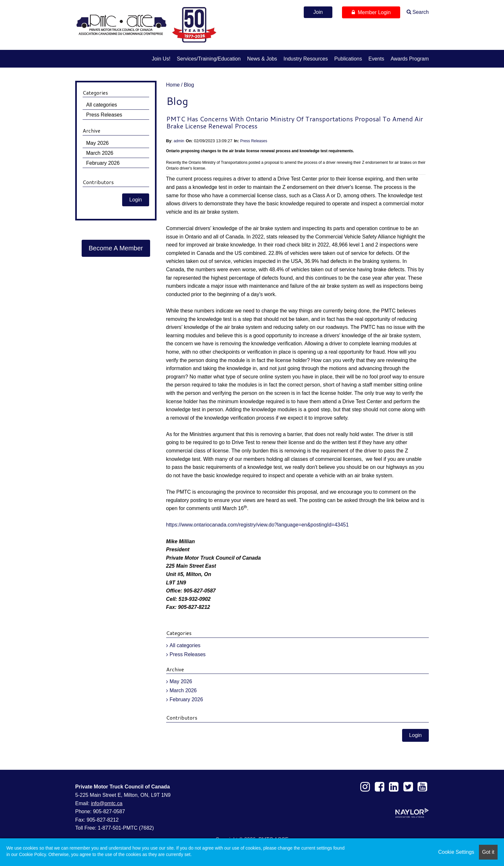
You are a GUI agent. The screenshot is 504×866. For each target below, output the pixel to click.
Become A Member (116, 248)
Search (421, 12)
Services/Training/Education (209, 59)
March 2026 (183, 690)
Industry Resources (306, 59)
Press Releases (254, 141)
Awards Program (410, 59)
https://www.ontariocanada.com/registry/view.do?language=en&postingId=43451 (257, 525)
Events (376, 59)
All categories (185, 645)
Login (415, 735)
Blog (189, 85)
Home (173, 85)
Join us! (161, 59)
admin (179, 141)
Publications (348, 59)
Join (318, 12)
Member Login (371, 12)
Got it (488, 852)
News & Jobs (262, 59)
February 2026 (186, 699)
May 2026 (181, 681)
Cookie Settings (456, 852)
